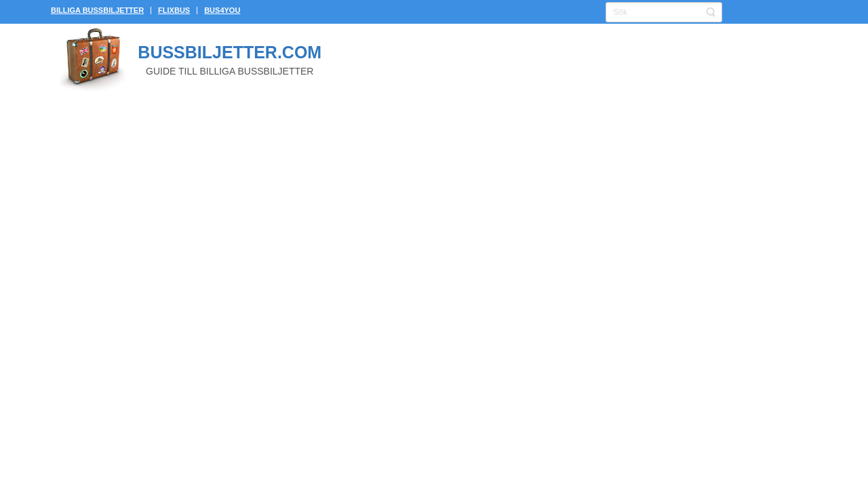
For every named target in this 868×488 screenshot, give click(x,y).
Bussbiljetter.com (230, 52)
